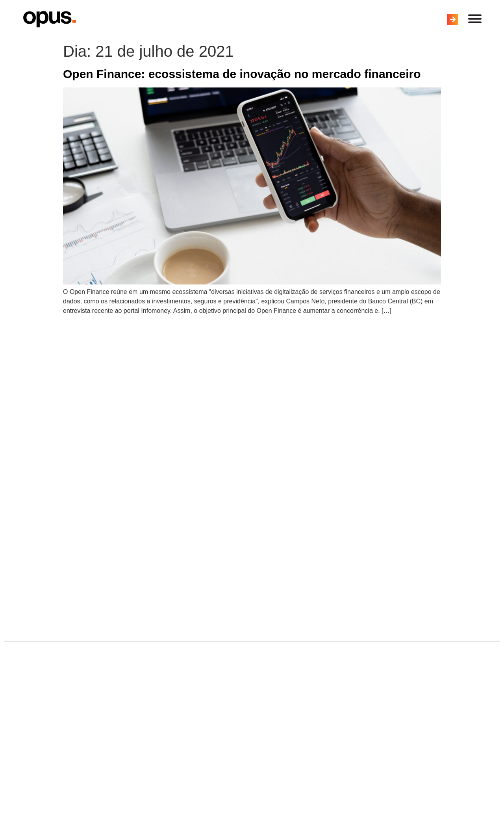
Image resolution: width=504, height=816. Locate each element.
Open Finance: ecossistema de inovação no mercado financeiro (242, 74)
